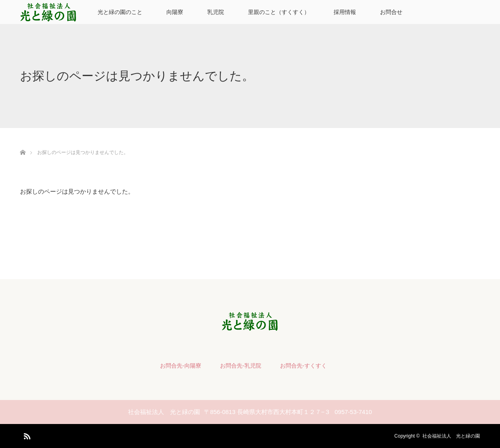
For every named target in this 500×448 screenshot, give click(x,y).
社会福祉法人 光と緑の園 (451, 436)
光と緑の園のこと (120, 12)
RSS (26, 435)
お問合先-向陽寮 (181, 366)
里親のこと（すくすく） (279, 12)
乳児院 (216, 12)
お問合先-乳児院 (241, 366)
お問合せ (391, 12)
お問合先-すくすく (303, 366)
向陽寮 (175, 12)
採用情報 (345, 12)
